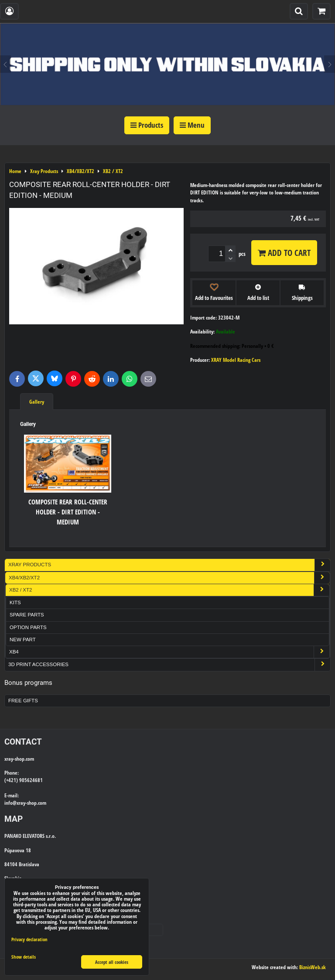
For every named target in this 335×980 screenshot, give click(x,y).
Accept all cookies (112, 962)
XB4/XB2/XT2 (169, 578)
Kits (15, 602)
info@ (10, 803)
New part (23, 640)
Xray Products (169, 565)
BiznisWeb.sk (313, 967)
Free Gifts (23, 701)
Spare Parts (27, 615)
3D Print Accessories (169, 665)
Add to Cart (284, 253)
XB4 (169, 652)
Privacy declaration (29, 939)
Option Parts (28, 627)
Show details (24, 957)
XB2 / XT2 (169, 590)
